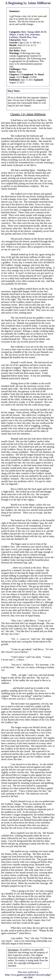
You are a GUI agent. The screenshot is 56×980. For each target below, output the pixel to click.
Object (13, 35)
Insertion (35, 35)
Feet (27, 35)
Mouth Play (25, 37)
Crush (20, 35)
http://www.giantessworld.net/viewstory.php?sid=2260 (28, 976)
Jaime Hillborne (39, 3)
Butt (24, 32)
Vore (35, 37)
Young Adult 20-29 (37, 32)
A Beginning (14, 3)
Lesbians (14, 37)
